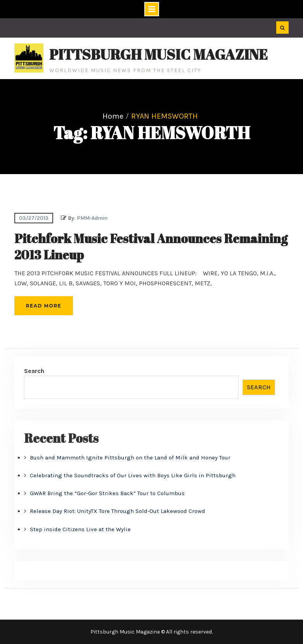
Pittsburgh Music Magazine (158, 54)
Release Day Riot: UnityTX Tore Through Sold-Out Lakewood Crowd (118, 511)
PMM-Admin (92, 218)
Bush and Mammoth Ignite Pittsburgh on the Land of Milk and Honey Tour (130, 458)
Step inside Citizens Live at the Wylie (80, 529)
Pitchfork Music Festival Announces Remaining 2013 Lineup (151, 246)
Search (34, 371)
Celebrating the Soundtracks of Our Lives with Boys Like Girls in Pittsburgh (133, 475)
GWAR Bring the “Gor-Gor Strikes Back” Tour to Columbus (107, 493)
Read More (44, 306)
